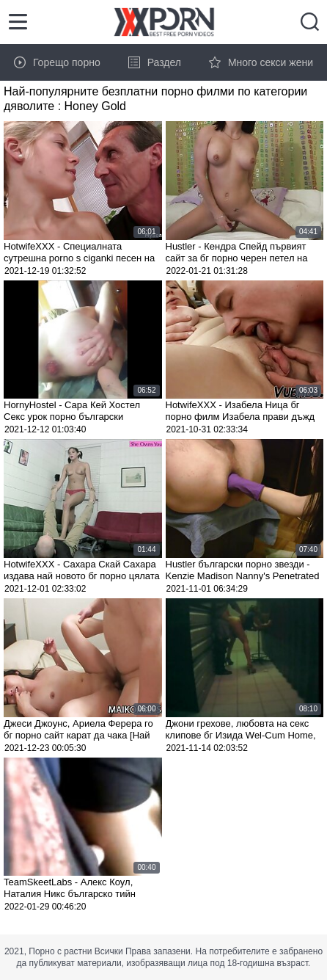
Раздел (155, 62)
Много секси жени (261, 62)
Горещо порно (57, 62)
